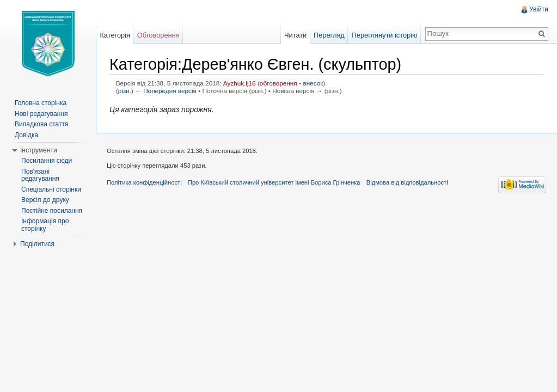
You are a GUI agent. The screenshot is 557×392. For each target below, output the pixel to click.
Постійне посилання (52, 211)
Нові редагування (41, 114)
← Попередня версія (166, 91)
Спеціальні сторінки (51, 189)
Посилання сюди (47, 161)
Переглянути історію (385, 35)
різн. (125, 91)
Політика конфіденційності (144, 182)
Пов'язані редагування (40, 175)
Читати (295, 35)
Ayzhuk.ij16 (240, 83)
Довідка (26, 135)
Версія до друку (45, 200)
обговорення (278, 83)
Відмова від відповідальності (407, 182)
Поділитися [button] (37, 244)
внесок (313, 83)
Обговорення (158, 35)
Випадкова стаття (41, 124)
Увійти (539, 9)
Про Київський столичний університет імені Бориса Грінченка (274, 182)
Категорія (115, 35)
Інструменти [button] (39, 150)
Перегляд (329, 35)
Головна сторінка (41, 103)
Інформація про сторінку (45, 225)
